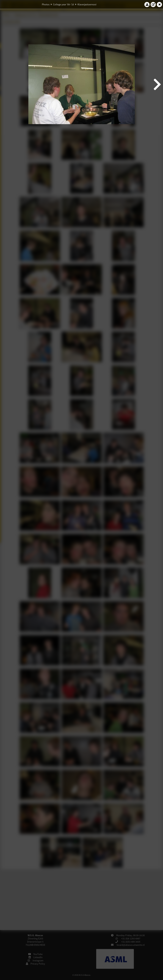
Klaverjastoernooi (87, 4)
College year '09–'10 (63, 4)
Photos (46, 4)
